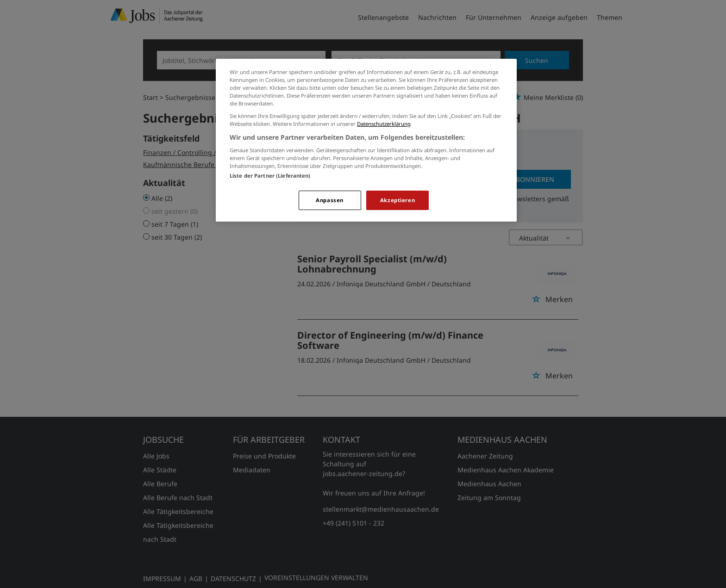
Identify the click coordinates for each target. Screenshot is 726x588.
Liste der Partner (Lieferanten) (270, 176)
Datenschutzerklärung (384, 124)
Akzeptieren (397, 200)
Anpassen (330, 200)
